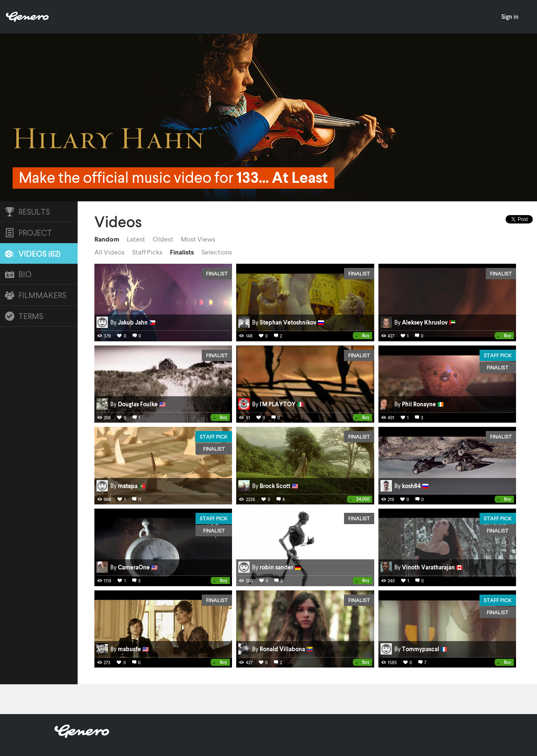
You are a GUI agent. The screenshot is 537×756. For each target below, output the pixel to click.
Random (107, 239)
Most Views (198, 239)
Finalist (217, 273)
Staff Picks (147, 252)
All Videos (109, 252)
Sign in (510, 17)
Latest (136, 239)
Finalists (182, 252)
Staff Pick (498, 355)
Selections (217, 252)
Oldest (163, 239)
